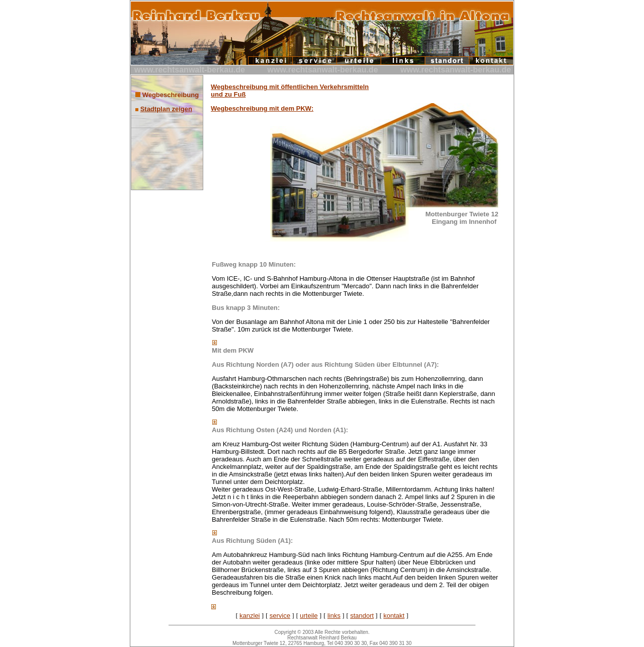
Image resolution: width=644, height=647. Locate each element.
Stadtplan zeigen (166, 109)
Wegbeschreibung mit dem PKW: (262, 108)
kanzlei (250, 616)
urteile (309, 616)
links (334, 616)
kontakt (394, 616)
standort (362, 616)
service (280, 616)
